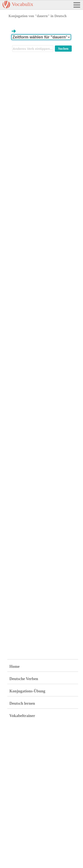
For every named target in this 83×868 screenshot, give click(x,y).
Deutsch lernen (22, 703)
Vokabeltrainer (22, 716)
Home (15, 666)
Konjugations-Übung (27, 691)
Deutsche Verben (24, 679)
